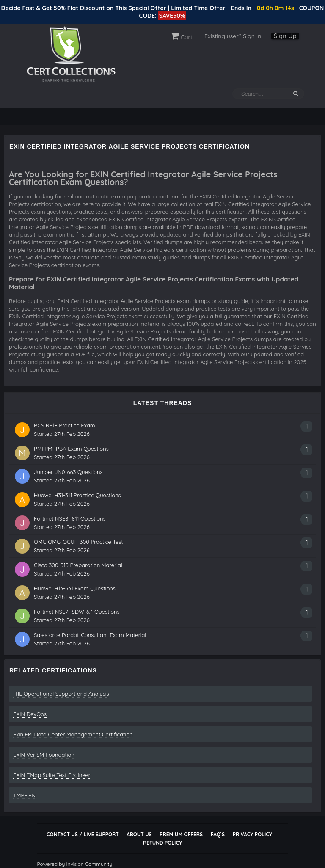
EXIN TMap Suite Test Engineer (52, 775)
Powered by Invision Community (74, 864)
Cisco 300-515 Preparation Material (78, 565)
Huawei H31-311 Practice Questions (77, 495)
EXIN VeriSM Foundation (44, 755)
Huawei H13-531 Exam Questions (75, 588)
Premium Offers (181, 834)
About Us (139, 834)
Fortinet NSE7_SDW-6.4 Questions (77, 612)
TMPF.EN (24, 795)
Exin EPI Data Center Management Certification (73, 734)
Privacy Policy (252, 834)
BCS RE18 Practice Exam (65, 425)
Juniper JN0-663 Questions (68, 472)
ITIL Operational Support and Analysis (61, 694)
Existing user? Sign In (233, 36)
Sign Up (285, 36)
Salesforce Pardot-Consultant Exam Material (90, 635)
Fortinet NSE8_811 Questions (70, 518)
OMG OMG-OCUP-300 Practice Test (78, 542)
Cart (182, 37)
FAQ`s (218, 834)
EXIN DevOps (30, 714)
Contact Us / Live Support (83, 834)
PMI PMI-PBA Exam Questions (71, 449)
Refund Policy (162, 843)
